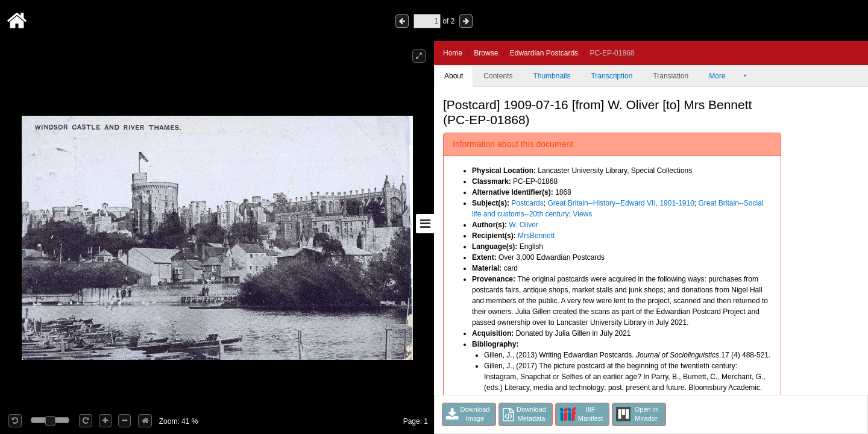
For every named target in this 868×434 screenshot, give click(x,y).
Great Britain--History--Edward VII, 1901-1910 (621, 203)
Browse (486, 53)
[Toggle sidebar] (425, 224)
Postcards (527, 203)
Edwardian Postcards (544, 53)
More (725, 76)
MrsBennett (536, 236)
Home (453, 53)
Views (582, 214)
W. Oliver (524, 225)
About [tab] (454, 76)
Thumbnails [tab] (552, 76)
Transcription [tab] (612, 76)
